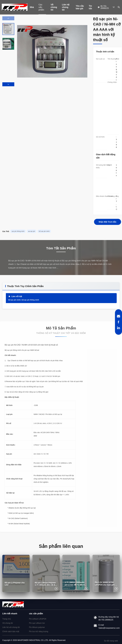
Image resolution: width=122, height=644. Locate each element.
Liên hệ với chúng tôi (11, 627)
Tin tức (91, 7)
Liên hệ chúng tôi (66, 7)
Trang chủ (7, 619)
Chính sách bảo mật (11, 631)
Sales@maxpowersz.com (109, 628)
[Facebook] (118, 322)
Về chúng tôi (54, 7)
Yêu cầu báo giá (80, 7)
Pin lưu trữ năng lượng (39, 631)
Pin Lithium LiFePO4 (38, 619)
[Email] (118, 316)
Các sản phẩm (41, 7)
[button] (8, 84)
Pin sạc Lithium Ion (37, 623)
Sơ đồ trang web (111, 641)
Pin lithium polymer (37, 627)
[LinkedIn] (118, 328)
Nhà (32, 7)
